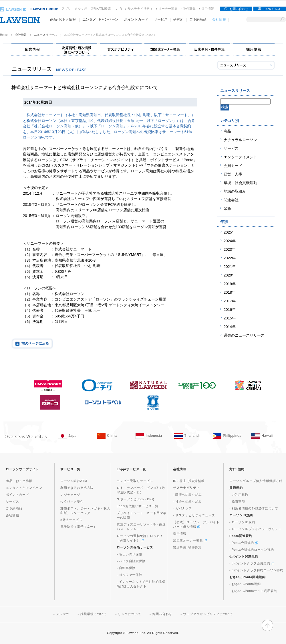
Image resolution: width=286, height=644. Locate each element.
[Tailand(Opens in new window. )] (190, 436)
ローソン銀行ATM (74, 481)
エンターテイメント (240, 157)
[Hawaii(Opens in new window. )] (268, 436)
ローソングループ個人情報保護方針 (256, 481)
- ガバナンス (182, 508)
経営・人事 (233, 174)
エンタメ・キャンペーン (24, 488)
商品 (227, 131)
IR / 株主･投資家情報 (189, 481)
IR (120, 9)
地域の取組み (235, 191)
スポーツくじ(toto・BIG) (135, 499)
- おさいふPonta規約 (245, 584)
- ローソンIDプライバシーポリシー (256, 529)
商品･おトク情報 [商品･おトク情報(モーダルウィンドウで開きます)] (63, 19)
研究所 (178, 19)
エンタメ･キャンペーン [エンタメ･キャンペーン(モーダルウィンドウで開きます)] (100, 19)
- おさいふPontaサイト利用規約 (253, 591)
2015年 (230, 318)
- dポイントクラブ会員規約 (252, 563)
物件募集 (189, 9)
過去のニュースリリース (244, 335)
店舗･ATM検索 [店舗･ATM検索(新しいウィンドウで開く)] (101, 9)
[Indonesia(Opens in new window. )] (152, 436)
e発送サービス (71, 520)
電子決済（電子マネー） (79, 527)
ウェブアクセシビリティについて (208, 614)
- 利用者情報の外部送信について (254, 508)
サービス (231, 148)
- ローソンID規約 (242, 522)
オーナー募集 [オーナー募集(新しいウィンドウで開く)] (168, 9)
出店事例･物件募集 (187, 547)
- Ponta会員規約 (244, 543)
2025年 (230, 232)
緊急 (227, 209)
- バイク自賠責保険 (131, 561)
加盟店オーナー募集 (190, 540)
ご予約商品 (198, 19)
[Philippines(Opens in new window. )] (229, 436)
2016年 (230, 310)
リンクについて (129, 614)
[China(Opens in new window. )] (113, 436)
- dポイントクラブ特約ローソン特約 (256, 570)
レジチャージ (70, 495)
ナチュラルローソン (240, 140)
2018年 (230, 292)
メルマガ (81, 9)
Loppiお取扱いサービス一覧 (138, 506)
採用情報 (208, 9)
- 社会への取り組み (187, 501)
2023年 (230, 249)
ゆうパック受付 (72, 501)
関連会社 (231, 200)
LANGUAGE (272, 9)
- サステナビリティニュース (194, 515)
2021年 (230, 267)
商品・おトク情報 (19, 481)
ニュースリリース (45, 35)
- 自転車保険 (126, 568)
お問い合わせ (239, 9)
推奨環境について (94, 614)
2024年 (230, 241)
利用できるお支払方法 (77, 488)
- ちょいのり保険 (129, 554)
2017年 (230, 301)
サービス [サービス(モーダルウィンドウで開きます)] (161, 19)
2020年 (230, 275)
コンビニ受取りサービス (135, 481)
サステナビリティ (140, 9)
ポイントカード (17, 495)
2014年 (230, 327)
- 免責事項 (237, 501)
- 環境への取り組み (187, 495)
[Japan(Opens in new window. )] (75, 436)
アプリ (66, 9)
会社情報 (21, 35)
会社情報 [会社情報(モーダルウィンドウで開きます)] (219, 19)
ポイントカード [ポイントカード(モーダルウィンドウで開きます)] (136, 19)
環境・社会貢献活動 (240, 183)
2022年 (230, 258)
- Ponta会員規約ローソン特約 (252, 550)
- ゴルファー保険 (129, 575)
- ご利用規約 (239, 495)
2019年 (230, 284)
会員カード (233, 166)
